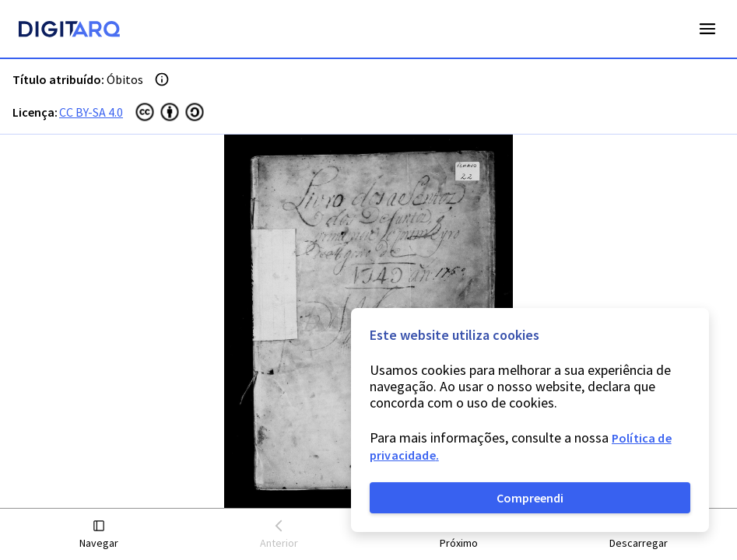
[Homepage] (69, 31)
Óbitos (125, 79)
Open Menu (707, 29)
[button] (99, 535)
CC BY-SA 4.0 (91, 112)
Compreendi (530, 498)
